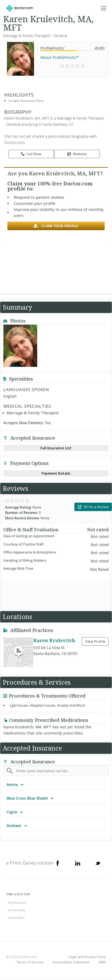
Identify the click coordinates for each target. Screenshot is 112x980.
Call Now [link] (31, 154)
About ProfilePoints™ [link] (60, 57)
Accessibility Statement (71, 962)
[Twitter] (98, 863)
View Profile (95, 641)
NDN (102, 962)
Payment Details (56, 473)
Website (77, 154)
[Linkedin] (78, 863)
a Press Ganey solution (30, 863)
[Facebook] (58, 863)
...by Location (16, 918)
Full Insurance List (56, 448)
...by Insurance (16, 903)
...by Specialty (16, 910)
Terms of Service (30, 962)
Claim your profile (56, 226)
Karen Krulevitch (54, 640)
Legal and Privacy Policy (87, 957)
